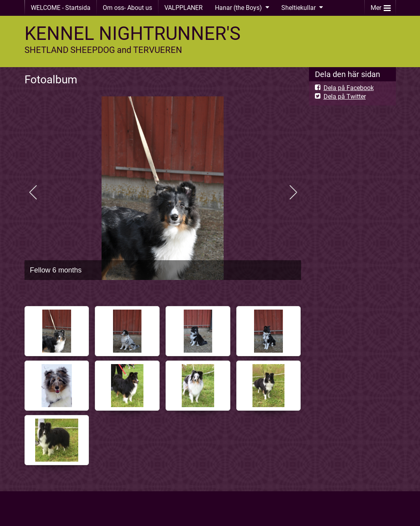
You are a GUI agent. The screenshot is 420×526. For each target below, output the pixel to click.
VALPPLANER (184, 8)
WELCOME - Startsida (61, 8)
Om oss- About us (127, 8)
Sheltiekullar (299, 8)
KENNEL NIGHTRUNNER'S (133, 33)
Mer (381, 6)
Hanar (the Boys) (238, 8)
